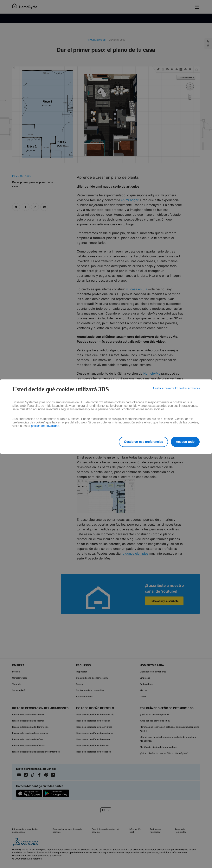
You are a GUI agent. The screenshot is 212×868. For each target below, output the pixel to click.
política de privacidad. (46, 426)
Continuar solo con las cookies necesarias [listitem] (175, 389)
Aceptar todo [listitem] (185, 442)
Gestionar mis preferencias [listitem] (140, 442)
